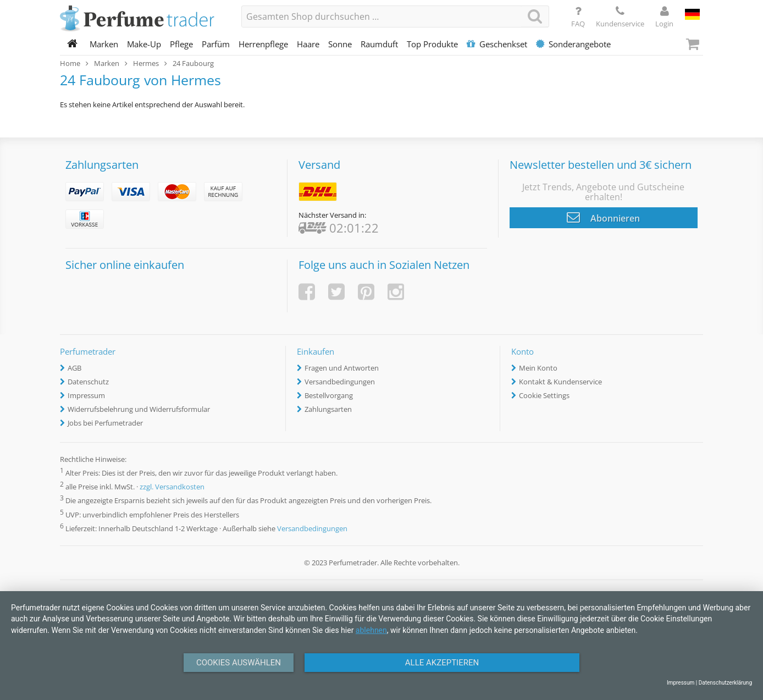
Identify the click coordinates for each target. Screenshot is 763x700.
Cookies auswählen (239, 663)
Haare (308, 44)
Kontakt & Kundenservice (560, 382)
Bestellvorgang (329, 395)
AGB (74, 368)
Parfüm (216, 44)
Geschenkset (497, 44)
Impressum (86, 395)
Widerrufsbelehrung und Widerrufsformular (139, 409)
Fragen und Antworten (342, 368)
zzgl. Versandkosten (172, 487)
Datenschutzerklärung (725, 683)
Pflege (181, 44)
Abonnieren (603, 217)
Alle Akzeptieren (442, 663)
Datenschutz (88, 382)
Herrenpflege (263, 44)
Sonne (340, 44)
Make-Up (144, 44)
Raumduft (379, 44)
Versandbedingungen (340, 382)
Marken (104, 44)
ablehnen (371, 630)
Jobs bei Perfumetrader (105, 423)
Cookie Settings (544, 395)
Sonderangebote (573, 44)
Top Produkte (432, 44)
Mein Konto (538, 368)
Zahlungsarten (328, 409)
